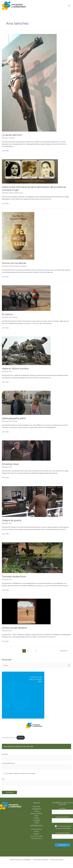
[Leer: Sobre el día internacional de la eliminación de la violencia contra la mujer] (30, 171)
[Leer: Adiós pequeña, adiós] (26, 403)
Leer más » (6, 151)
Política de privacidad (40, 860)
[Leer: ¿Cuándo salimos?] (29, 83)
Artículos (5, 138)
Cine (10, 317)
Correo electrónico (36, 766)
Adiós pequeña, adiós (14, 418)
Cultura (11, 266)
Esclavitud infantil (36, 829)
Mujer (36, 816)
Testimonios (19, 193)
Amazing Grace (10, 464)
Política (36, 818)
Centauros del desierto (14, 628)
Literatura (23, 266)
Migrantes (36, 834)
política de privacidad (28, 773)
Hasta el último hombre (15, 369)
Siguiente (64, 651)
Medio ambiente (36, 813)
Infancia (36, 811)
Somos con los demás (14, 263)
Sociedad (36, 820)
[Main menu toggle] (69, 6)
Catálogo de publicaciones (9, 738)
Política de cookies (57, 860)
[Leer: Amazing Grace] (26, 450)
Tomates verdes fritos (14, 577)
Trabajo (36, 823)
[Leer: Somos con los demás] (18, 236)
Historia (11, 193)
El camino (7, 314)
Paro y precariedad (36, 836)
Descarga (21, 738)
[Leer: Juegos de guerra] (32, 501)
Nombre (36, 757)
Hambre (36, 832)
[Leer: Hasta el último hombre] (26, 351)
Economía (36, 807)
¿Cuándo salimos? (12, 135)
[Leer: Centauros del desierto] (26, 611)
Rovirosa (12, 138)
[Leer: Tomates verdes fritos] (32, 558)
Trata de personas (36, 838)
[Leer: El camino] (26, 298)
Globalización (36, 809)
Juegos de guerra (12, 520)
